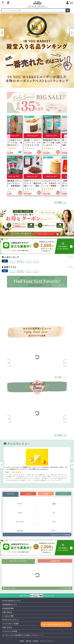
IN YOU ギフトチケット (11, 620)
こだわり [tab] (28, 494)
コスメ (29, 261)
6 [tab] (36, 90)
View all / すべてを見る (61, 535)
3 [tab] (30, 90)
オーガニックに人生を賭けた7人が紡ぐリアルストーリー (23, 635)
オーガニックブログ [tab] (18, 561)
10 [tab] (45, 90)
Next (72, 33)
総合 (5, 261)
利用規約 (36, 641)
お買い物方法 (7, 612)
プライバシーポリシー (47, 641)
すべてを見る (65, 588)
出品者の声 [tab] (55, 561)
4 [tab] (32, 90)
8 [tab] (41, 90)
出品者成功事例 (8, 608)
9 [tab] (43, 90)
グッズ (36, 261)
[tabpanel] (37, 51)
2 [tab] (27, 90)
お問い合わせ (7, 627)
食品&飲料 (20, 261)
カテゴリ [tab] (11, 494)
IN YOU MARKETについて (12, 601)
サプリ (12, 261)
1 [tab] (25, 90)
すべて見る (70, 257)
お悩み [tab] (46, 494)
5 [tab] (34, 90)
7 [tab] (38, 90)
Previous (2, 33)
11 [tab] (47, 90)
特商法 (22, 641)
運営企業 (28, 641)
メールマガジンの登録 (10, 624)
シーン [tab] (63, 494)
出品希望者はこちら (10, 604)
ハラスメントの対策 (10, 631)
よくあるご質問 (8, 616)
